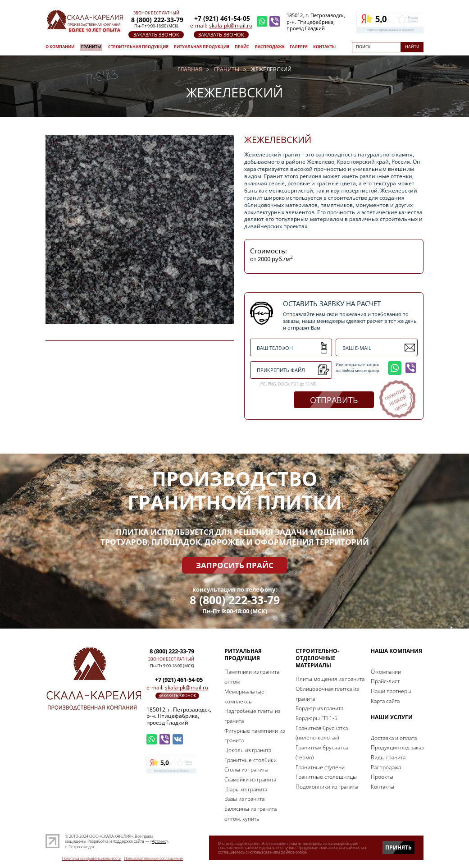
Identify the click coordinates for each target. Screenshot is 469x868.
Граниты (91, 47)
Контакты (324, 47)
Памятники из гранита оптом (252, 677)
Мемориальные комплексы (244, 696)
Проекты (382, 777)
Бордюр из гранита (319, 708)
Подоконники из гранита (327, 787)
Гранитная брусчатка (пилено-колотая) (322, 733)
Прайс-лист (385, 681)
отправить (334, 400)
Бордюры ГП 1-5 (316, 718)
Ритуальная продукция (202, 47)
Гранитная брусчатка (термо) (322, 752)
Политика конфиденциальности (91, 858)
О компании (60, 47)
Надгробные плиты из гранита (252, 716)
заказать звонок (156, 34)
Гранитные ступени (320, 767)
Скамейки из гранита (250, 779)
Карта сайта (385, 701)
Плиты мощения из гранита (330, 679)
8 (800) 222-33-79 (235, 600)
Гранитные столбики (250, 760)
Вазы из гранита (244, 799)
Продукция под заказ (397, 747)
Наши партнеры (391, 691)
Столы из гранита (246, 769)
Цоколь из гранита (248, 750)
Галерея (299, 47)
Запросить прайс (235, 565)
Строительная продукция (138, 47)
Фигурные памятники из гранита (255, 736)
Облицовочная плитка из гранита (327, 694)
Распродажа (270, 47)
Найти (412, 47)
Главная (190, 69)
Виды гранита (388, 757)
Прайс (242, 47)
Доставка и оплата (394, 738)
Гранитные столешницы (326, 777)
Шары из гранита (246, 789)
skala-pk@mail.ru (231, 25)
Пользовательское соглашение (153, 858)
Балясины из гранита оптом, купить (250, 814)
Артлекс (159, 842)
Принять (398, 847)
